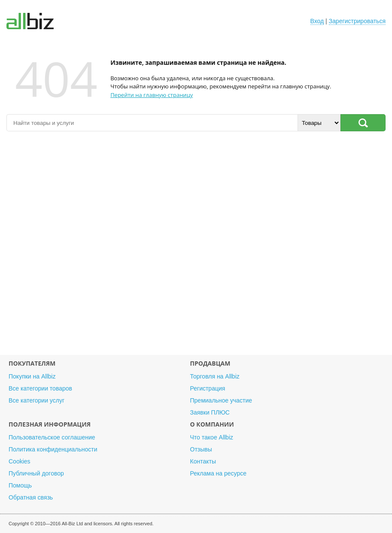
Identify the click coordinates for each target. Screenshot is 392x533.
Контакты (203, 461)
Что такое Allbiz (212, 437)
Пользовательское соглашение (52, 437)
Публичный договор (36, 473)
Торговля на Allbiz (215, 376)
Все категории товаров (40, 388)
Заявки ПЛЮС (210, 412)
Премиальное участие (221, 400)
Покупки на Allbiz (32, 376)
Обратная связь (31, 497)
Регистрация (208, 388)
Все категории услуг (36, 400)
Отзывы (201, 449)
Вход (317, 21)
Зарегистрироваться (357, 21)
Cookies (20, 461)
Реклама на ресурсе (218, 473)
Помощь (20, 485)
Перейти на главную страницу (152, 95)
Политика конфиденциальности (53, 449)
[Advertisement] (196, 247)
